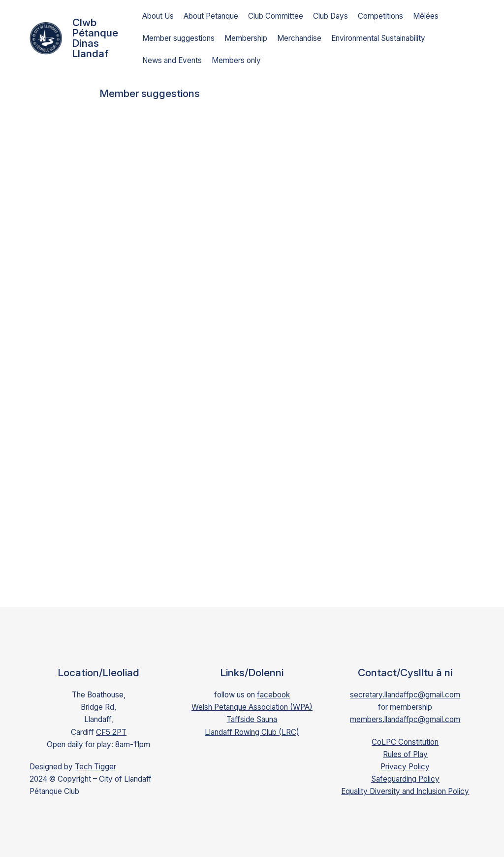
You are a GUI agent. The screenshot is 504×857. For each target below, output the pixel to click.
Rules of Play (405, 754)
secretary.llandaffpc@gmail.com (405, 695)
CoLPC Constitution (405, 742)
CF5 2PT (111, 732)
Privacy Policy (405, 767)
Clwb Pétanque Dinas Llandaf (95, 38)
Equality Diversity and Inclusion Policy (405, 791)
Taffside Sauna (252, 719)
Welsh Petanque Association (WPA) (252, 707)
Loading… (257, 352)
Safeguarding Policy (405, 779)
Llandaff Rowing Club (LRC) (252, 732)
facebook (273, 695)
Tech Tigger (95, 767)
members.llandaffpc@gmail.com (405, 719)
